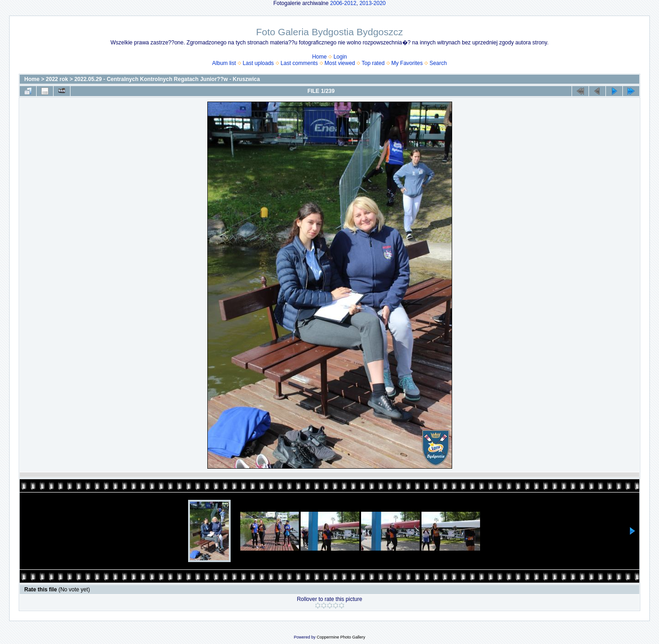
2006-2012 (343, 3)
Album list (224, 63)
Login (340, 57)
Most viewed (340, 63)
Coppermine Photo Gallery (341, 637)
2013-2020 (372, 3)
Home (319, 57)
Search (438, 63)
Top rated (373, 63)
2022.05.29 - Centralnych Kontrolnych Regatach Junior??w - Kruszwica (167, 79)
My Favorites (407, 63)
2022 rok (57, 79)
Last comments (299, 63)
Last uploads (258, 63)
